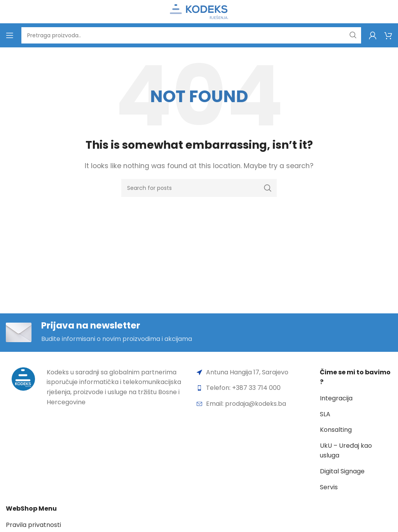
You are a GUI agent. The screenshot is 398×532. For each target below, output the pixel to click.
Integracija (336, 399)
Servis (329, 487)
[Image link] (23, 379)
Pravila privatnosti (33, 525)
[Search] (191, 35)
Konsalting (336, 430)
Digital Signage (342, 472)
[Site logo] (199, 11)
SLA (325, 414)
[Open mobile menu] (10, 35)
